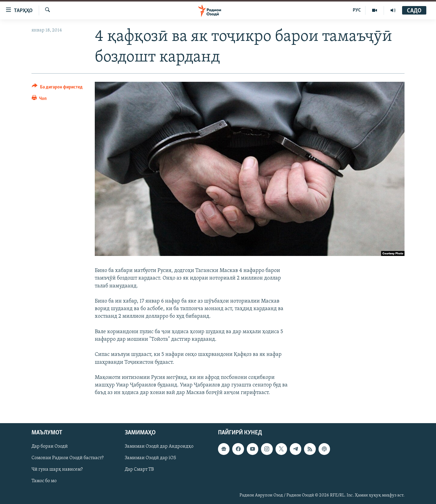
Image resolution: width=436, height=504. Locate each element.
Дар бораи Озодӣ (50, 447)
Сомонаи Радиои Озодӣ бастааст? (68, 458)
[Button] (57, 88)
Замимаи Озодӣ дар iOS (150, 458)
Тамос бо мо (44, 481)
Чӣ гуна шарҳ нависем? (57, 470)
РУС (357, 10)
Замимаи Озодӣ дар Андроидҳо (159, 447)
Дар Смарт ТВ (139, 470)
